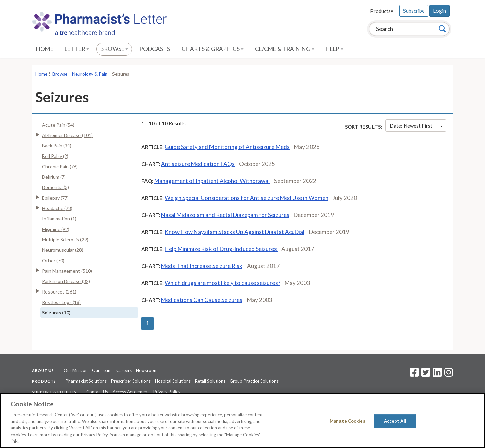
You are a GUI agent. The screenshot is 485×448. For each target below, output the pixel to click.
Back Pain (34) (57, 146)
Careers (124, 370)
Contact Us (97, 392)
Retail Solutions (210, 381)
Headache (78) (57, 208)
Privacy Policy (167, 392)
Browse (114, 49)
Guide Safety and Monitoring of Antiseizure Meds (227, 147)
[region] (243, 421)
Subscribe (414, 11)
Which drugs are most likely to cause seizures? (222, 283)
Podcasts (155, 49)
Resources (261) (59, 292)
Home (45, 49)
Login (440, 11)
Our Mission (76, 370)
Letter (77, 49)
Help (334, 49)
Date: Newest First (416, 126)
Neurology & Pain (90, 74)
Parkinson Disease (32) (66, 281)
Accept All (395, 421)
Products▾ (382, 11)
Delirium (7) (54, 177)
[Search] (442, 29)
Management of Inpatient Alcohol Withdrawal (212, 181)
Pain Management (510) (67, 271)
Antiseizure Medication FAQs (198, 164)
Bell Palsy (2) (55, 156)
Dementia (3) (56, 187)
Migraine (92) (56, 229)
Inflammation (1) (59, 219)
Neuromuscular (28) (63, 250)
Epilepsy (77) (55, 198)
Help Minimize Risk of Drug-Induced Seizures (221, 249)
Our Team (102, 370)
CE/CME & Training (285, 49)
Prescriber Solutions (131, 381)
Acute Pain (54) (58, 125)
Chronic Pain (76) (60, 166)
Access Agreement (131, 392)
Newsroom (147, 370)
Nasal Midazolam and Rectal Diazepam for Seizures (225, 215)
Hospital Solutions (173, 381)
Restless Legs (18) (61, 302)
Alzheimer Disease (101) (67, 135)
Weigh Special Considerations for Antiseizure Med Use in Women (247, 198)
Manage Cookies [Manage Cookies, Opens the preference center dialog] (348, 421)
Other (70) (53, 260)
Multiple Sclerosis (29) (65, 239)
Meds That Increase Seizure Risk (202, 266)
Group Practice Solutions (254, 381)
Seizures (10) (56, 313)
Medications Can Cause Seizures (202, 300)
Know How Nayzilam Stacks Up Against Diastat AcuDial (235, 232)
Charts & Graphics (213, 49)
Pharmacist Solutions (86, 381)
